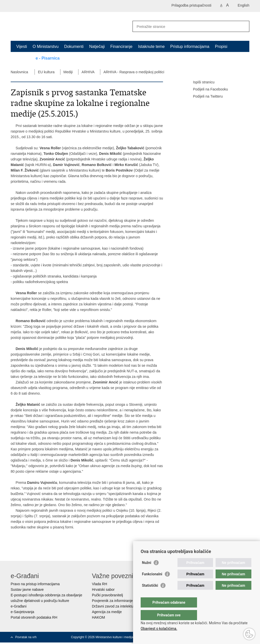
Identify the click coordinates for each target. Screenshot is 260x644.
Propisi (221, 47)
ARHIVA (88, 72)
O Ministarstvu (45, 47)
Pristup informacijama (190, 47)
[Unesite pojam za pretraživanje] (185, 26)
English (243, 5)
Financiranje (121, 47)
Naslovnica (19, 72)
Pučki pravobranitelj (107, 595)
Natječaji (97, 47)
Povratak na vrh (26, 637)
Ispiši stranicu (200, 82)
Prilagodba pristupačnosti (191, 5)
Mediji (68, 72)
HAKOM (98, 617)
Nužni (147, 573)
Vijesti (22, 47)
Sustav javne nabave (27, 590)
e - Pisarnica (47, 58)
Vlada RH (100, 584)
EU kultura (46, 72)
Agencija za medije (107, 612)
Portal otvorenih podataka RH (34, 617)
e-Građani (19, 606)
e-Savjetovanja (22, 612)
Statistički (150, 596)
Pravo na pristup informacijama (35, 584)
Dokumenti (74, 47)
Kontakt (23, 58)
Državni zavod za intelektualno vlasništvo (124, 606)
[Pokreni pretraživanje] (243, 26)
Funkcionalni (152, 584)
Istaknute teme (151, 47)
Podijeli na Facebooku (207, 89)
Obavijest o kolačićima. (159, 629)
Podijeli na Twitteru (204, 97)
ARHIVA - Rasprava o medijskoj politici (134, 72)
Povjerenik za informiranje (112, 601)
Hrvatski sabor (103, 590)
